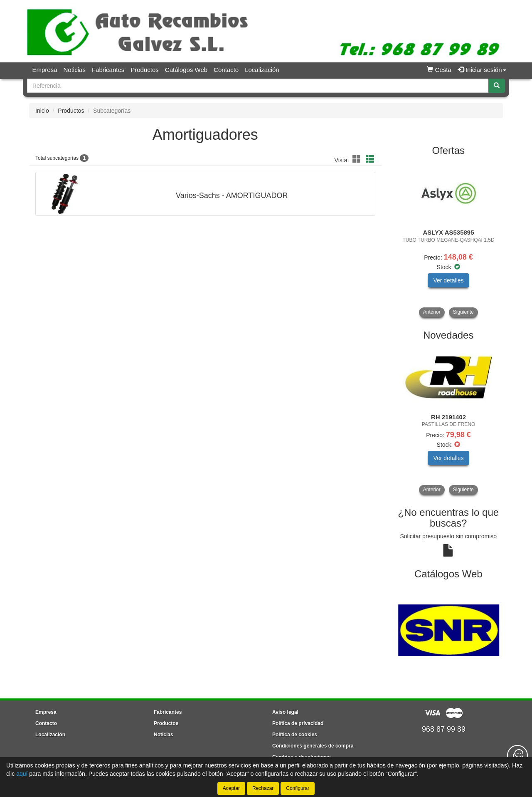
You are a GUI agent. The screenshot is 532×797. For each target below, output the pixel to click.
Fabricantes (108, 70)
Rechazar (263, 788)
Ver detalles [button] (448, 280)
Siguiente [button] (463, 312)
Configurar (298, 788)
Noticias (75, 70)
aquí (22, 774)
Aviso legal (285, 712)
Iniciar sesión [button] (482, 70)
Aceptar (231, 788)
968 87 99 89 (444, 729)
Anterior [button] (432, 312)
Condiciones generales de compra (313, 746)
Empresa (45, 70)
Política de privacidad (298, 723)
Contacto (226, 70)
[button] (358, 159)
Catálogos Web (186, 70)
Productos (145, 70)
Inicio (42, 111)
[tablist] (449, 240)
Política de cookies (295, 735)
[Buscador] (258, 86)
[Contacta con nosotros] (517, 755)
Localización (262, 70)
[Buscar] (497, 86)
